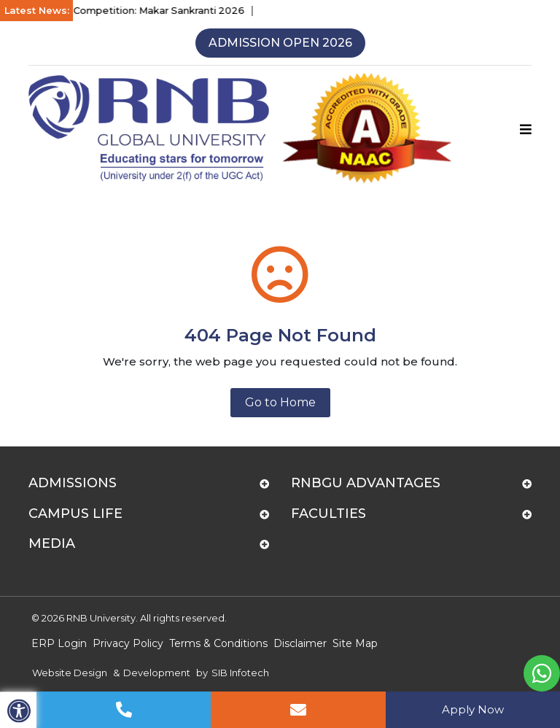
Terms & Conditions (218, 643)
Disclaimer (300, 643)
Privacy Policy (128, 643)
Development (157, 673)
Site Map (355, 643)
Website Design (70, 673)
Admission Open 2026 (280, 43)
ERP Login (59, 643)
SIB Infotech (240, 673)
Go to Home (280, 402)
